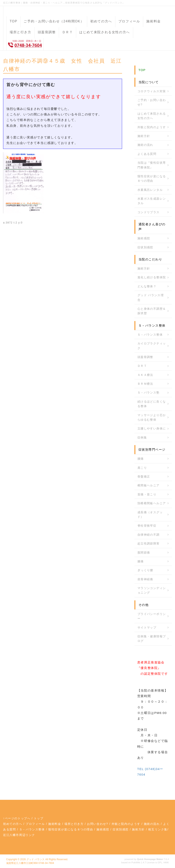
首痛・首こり (147, 494)
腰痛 (141, 459)
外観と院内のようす (152, 127)
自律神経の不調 (149, 535)
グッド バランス (35, 859)
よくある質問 (147, 154)
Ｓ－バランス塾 (149, 393)
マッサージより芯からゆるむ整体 (152, 417)
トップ (39, 818)
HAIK (166, 862)
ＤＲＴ (68, 32)
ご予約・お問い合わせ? (152, 102)
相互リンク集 (158, 829)
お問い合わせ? (98, 824)
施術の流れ (145, 145)
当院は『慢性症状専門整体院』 (152, 165)
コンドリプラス (149, 212)
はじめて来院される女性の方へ (104, 32)
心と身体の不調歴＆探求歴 (152, 311)
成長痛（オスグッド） (150, 515)
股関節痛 (144, 553)
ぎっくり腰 (145, 570)
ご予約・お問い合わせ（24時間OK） (54, 21)
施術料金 (153, 21)
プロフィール (129, 21)
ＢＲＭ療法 (145, 384)
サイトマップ (147, 627)
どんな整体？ (147, 286)
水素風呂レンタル (150, 190)
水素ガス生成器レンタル (152, 201)
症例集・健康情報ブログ (152, 639)
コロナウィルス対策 (152, 91)
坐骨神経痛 (145, 579)
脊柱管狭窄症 (147, 526)
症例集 (142, 437)
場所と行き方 (21, 32)
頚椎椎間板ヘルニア (152, 503)
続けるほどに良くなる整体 (152, 404)
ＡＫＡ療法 (145, 375)
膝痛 (141, 561)
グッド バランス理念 (151, 297)
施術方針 (144, 136)
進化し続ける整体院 (152, 277)
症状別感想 (145, 247)
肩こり (142, 468)
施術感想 (144, 238)
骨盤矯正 (144, 477)
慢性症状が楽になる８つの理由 (152, 178)
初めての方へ (101, 21)
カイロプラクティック (152, 346)
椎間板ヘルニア (149, 485)
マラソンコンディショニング (152, 590)
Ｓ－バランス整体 (150, 335)
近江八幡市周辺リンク (19, 835)
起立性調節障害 (149, 543)
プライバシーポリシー (152, 616)
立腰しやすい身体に (152, 428)
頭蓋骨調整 (47, 32)
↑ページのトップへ (17, 818)
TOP (13, 21)
